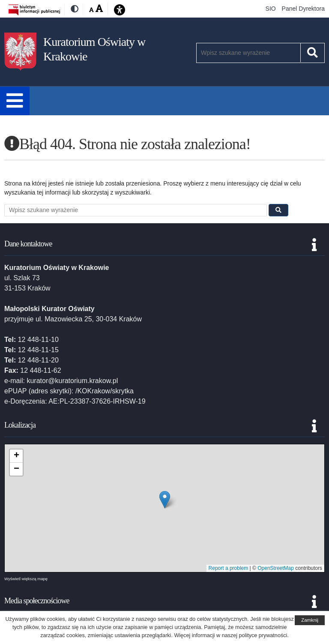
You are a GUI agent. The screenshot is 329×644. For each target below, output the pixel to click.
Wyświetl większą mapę (26, 579)
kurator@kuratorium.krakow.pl (72, 381)
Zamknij (310, 620)
